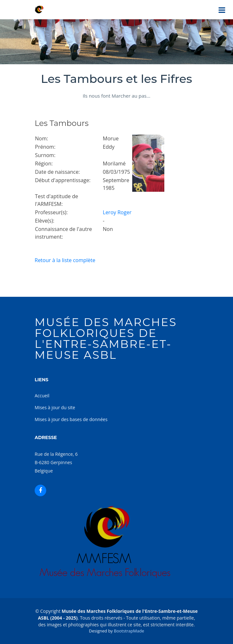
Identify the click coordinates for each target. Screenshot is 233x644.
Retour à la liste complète (65, 260)
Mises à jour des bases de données (71, 419)
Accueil (42, 396)
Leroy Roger (117, 212)
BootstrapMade (129, 631)
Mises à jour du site (55, 407)
